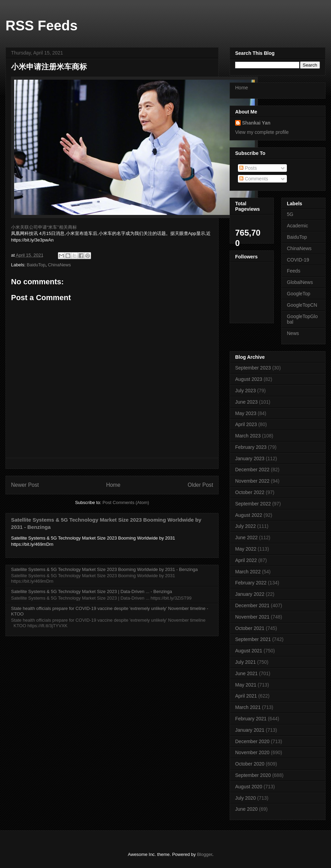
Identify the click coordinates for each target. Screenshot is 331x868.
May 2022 (246, 549)
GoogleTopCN (302, 305)
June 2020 (246, 809)
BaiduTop (36, 265)
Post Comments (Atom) (126, 502)
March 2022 (248, 572)
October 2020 (250, 764)
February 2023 (251, 447)
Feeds (294, 271)
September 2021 (253, 639)
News (293, 333)
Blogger (204, 854)
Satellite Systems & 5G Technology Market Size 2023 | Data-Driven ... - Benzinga (92, 591)
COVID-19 (298, 260)
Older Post (200, 485)
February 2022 (251, 583)
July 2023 (245, 391)
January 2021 (250, 730)
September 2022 (253, 504)
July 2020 (245, 798)
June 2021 (246, 673)
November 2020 (252, 752)
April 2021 (246, 696)
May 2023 (246, 413)
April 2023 (246, 424)
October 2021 (250, 628)
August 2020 (249, 787)
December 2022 (252, 470)
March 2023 (248, 436)
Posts (248, 168)
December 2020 (252, 741)
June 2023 (246, 402)
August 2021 (249, 651)
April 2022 (246, 560)
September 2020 (253, 775)
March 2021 (248, 707)
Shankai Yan (256, 123)
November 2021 (252, 617)
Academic (297, 226)
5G (290, 214)
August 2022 (249, 515)
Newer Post (25, 485)
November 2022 (252, 481)
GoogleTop (299, 294)
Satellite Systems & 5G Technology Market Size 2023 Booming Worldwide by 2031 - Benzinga (104, 569)
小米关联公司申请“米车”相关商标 (44, 227)
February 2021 (251, 719)
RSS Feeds (42, 26)
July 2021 (245, 662)
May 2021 (246, 685)
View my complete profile (262, 132)
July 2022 (245, 526)
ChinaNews (59, 265)
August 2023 (249, 379)
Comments (254, 179)
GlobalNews (300, 282)
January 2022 (250, 594)
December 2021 (252, 605)
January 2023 (250, 458)
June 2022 (246, 537)
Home (113, 485)
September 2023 (253, 368)
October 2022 (250, 492)
